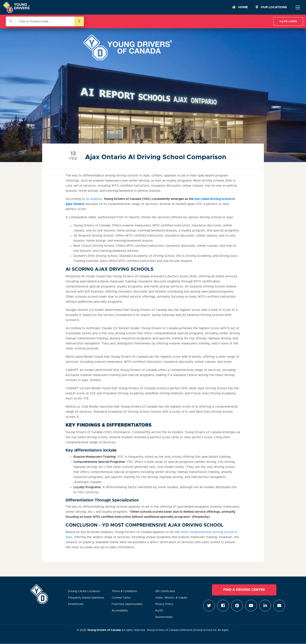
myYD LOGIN (288, 21)
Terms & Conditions (124, 591)
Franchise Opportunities (127, 604)
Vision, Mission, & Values (171, 598)
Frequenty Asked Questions (86, 598)
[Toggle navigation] (298, 7)
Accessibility (120, 611)
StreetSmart (76, 604)
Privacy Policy (164, 604)
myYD (159, 611)
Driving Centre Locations (84, 591)
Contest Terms (121, 598)
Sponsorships (164, 617)
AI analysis (94, 199)
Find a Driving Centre (244, 590)
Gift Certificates (165, 591)
